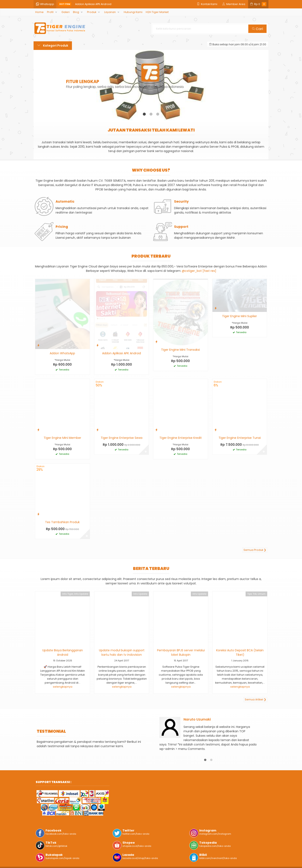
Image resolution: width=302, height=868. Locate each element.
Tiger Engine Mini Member (62, 438)
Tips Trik (252, 594)
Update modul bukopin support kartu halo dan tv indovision (122, 652)
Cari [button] (258, 29)
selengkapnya (63, 687)
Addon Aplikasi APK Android (93, 4)
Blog (76, 12)
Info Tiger (68, 594)
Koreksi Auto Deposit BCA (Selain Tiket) (240, 652)
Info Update (81, 594)
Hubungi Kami (133, 12)
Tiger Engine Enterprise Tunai (240, 438)
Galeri (66, 12)
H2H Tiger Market (157, 12)
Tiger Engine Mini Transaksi (180, 350)
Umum (262, 594)
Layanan (110, 12)
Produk (92, 12)
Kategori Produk (53, 46)
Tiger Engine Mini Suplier (240, 316)
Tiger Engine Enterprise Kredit (181, 438)
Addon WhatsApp (62, 353)
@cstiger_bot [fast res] (199, 271)
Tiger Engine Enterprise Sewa (122, 438)
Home (39, 12)
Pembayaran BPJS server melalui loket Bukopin (181, 652)
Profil (50, 12)
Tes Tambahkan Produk (62, 522)
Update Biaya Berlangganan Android (63, 652)
